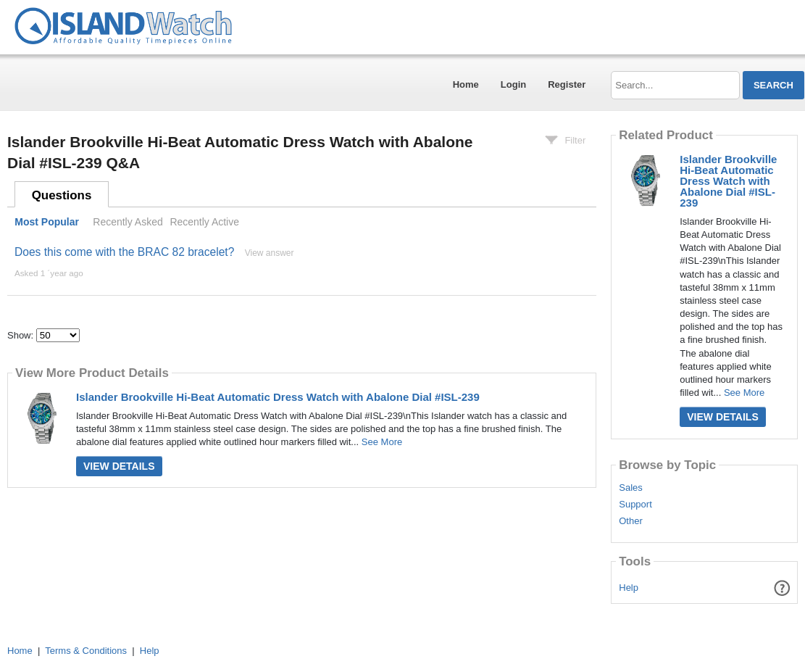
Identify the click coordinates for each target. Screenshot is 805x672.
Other (631, 521)
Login (513, 84)
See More (382, 442)
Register (567, 84)
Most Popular (47, 222)
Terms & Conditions (86, 651)
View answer (270, 253)
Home (466, 84)
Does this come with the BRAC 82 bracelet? (124, 252)
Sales (631, 488)
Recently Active (204, 222)
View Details (119, 466)
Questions (62, 195)
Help (629, 588)
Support (635, 505)
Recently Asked (128, 222)
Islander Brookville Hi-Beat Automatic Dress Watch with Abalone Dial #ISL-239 (278, 397)
